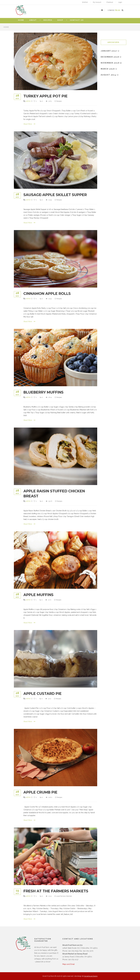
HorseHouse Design (91, 976)
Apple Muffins (38, 595)
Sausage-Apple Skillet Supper (55, 195)
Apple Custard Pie (43, 694)
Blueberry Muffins (43, 392)
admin (28, 101)
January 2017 (109, 51)
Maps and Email (69, 964)
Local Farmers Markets (64, 896)
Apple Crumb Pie (40, 792)
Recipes (59, 101)
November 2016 (110, 63)
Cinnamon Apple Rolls (47, 294)
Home (6, 27)
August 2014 (109, 75)
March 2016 (108, 69)
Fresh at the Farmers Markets (56, 891)
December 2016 (110, 57)
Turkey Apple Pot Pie (45, 96)
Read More (29, 124)
